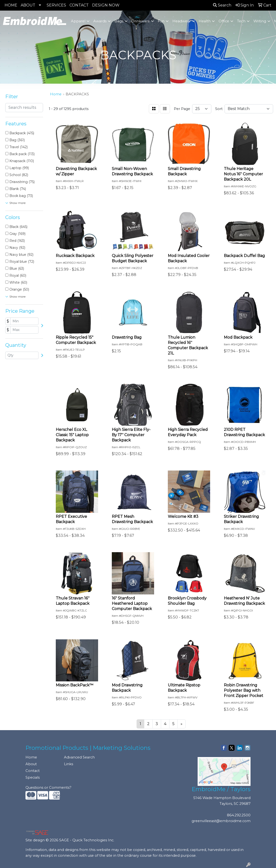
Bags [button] (119, 21)
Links (69, 764)
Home (31, 757)
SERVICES (56, 5)
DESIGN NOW (106, 5)
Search (222, 5)
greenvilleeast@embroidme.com (221, 821)
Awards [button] (100, 21)
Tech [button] (241, 21)
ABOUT (28, 5)
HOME (11, 5)
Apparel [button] (78, 21)
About (31, 764)
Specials (33, 777)
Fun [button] (161, 21)
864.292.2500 (239, 815)
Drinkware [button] (141, 21)
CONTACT (79, 5)
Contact (33, 771)
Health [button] (205, 21)
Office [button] (224, 21)
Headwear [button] (182, 21)
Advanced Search (79, 757)
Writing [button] (260, 21)
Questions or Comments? (48, 788)
